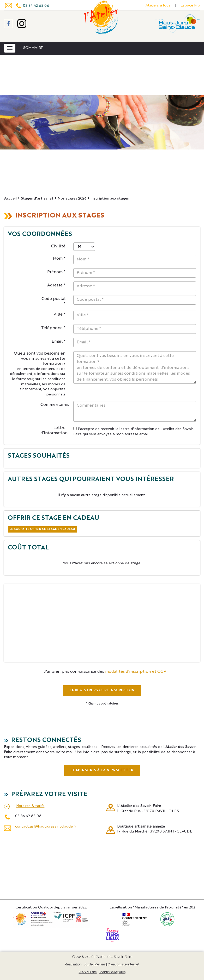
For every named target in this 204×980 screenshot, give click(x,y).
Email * (59, 342)
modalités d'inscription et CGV (136, 672)
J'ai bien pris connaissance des (102, 672)
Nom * (59, 259)
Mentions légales (112, 972)
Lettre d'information (54, 431)
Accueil (10, 198)
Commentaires (55, 405)
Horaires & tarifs (30, 806)
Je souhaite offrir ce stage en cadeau (42, 529)
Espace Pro (190, 5)
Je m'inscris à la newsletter (102, 770)
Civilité (58, 246)
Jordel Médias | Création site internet (112, 964)
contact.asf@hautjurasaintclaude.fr (46, 827)
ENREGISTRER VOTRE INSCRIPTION (102, 690)
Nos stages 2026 (72, 198)
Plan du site (88, 972)
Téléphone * (53, 328)
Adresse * (56, 285)
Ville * (59, 315)
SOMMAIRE (33, 48)
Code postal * (53, 302)
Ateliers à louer (159, 5)
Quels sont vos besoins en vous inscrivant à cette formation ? (38, 374)
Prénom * (56, 272)
